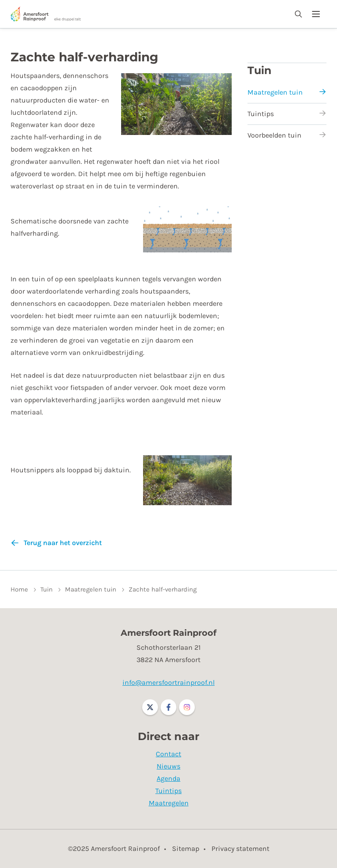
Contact (168, 754)
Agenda (168, 778)
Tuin (260, 70)
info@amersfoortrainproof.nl (168, 682)
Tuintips (287, 114)
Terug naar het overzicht (63, 543)
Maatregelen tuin (287, 92)
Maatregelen (169, 803)
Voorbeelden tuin (287, 135)
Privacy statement (240, 849)
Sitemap (186, 849)
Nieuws (168, 766)
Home (19, 589)
